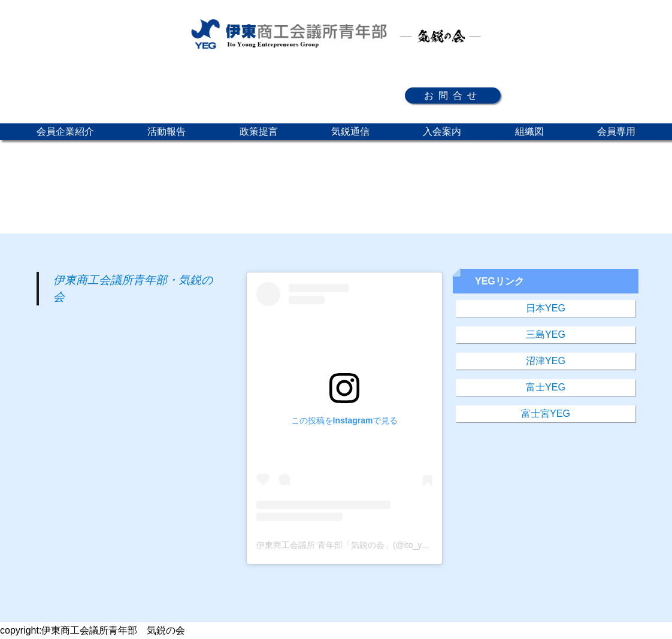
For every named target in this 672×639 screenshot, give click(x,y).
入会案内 (442, 131)
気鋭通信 (350, 131)
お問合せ (453, 96)
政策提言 (259, 131)
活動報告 (167, 131)
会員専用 (616, 131)
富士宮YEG (546, 414)
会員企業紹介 (65, 131)
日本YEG (546, 308)
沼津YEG (546, 361)
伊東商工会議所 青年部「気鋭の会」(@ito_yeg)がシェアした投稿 (379, 545)
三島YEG (546, 334)
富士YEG (546, 387)
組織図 (529, 131)
